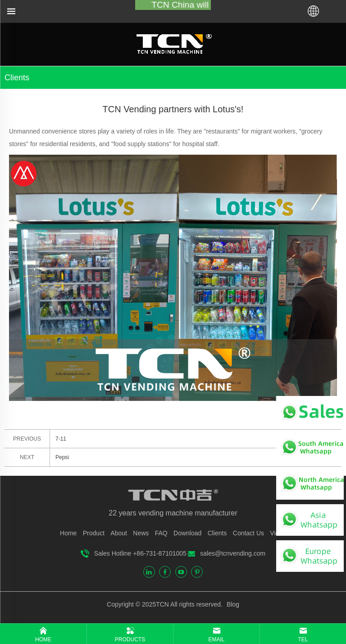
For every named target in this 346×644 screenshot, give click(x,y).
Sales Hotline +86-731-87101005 (140, 553)
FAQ (161, 533)
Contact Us (248, 533)
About (119, 533)
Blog (232, 604)
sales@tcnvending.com (233, 553)
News (141, 533)
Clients (217, 533)
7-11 (61, 439)
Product (94, 533)
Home (68, 533)
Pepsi (62, 457)
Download (187, 533)
